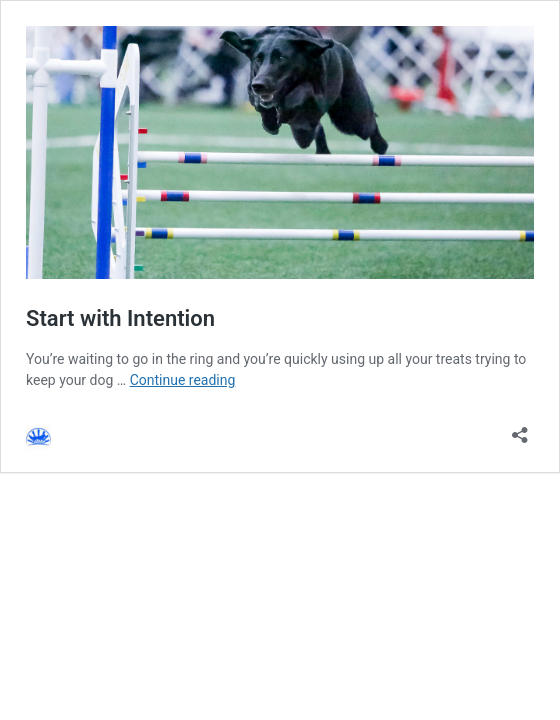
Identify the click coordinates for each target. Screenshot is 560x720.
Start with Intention (120, 318)
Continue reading (183, 380)
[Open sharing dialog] (520, 428)
